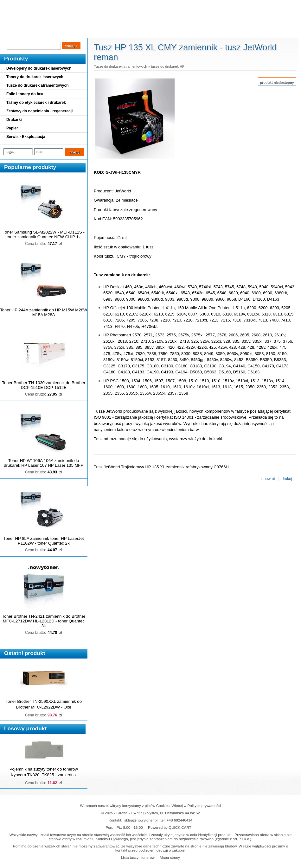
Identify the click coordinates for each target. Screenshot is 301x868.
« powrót (268, 479)
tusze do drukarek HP (168, 66)
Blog (10, 32)
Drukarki (14, 120)
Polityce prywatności (204, 806)
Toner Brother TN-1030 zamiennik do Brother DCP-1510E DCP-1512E (44, 385)
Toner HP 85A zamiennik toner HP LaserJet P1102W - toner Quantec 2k (44, 541)
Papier (12, 128)
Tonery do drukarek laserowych (35, 77)
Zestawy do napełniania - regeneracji (39, 111)
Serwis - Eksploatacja (26, 137)
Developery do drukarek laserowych (39, 68)
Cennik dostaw (39, 32)
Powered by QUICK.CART (170, 827)
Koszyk (265, 5)
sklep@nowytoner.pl (141, 820)
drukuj (287, 479)
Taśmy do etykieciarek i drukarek (36, 103)
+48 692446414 (180, 820)
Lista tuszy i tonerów (138, 857)
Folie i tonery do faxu (26, 94)
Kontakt (107, 32)
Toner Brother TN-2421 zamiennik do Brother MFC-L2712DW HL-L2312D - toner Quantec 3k (44, 621)
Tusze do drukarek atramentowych (38, 85)
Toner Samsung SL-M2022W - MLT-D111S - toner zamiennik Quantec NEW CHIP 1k (44, 234)
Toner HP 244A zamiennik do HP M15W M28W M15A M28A (44, 312)
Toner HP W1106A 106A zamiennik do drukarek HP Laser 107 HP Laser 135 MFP (44, 463)
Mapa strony (170, 857)
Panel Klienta (77, 32)
